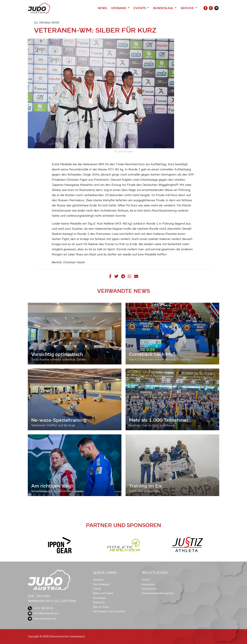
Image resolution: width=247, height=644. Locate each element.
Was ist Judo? (101, 607)
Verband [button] (119, 8)
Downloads (99, 598)
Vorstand (98, 580)
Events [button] (140, 8)
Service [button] (188, 8)
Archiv (146, 580)
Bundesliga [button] (164, 8)
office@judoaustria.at (43, 613)
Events (97, 589)
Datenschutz (149, 589)
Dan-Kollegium (102, 584)
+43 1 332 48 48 (40, 608)
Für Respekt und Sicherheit (109, 611)
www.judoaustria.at (42, 619)
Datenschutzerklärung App (158, 593)
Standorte (99, 602)
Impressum (148, 584)
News (102, 8)
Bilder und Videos (103, 593)
